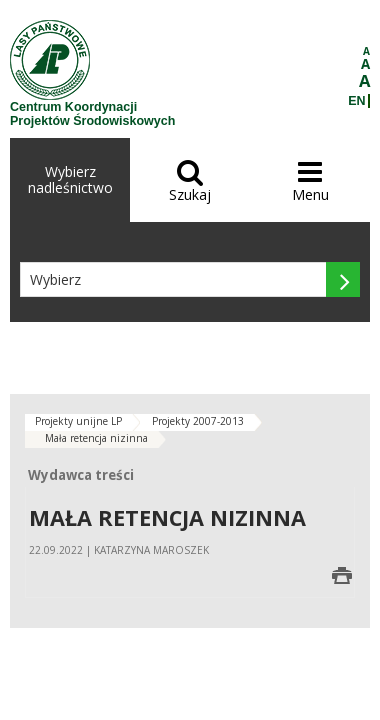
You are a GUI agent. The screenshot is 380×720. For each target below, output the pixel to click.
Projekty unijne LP (78, 421)
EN (356, 101)
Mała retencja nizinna (96, 438)
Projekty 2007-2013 (198, 421)
